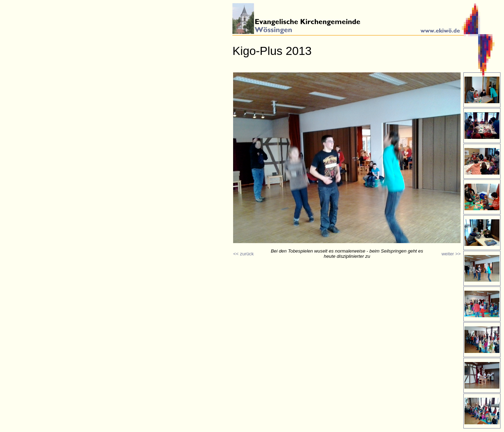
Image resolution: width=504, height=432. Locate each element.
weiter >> (451, 254)
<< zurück (243, 254)
